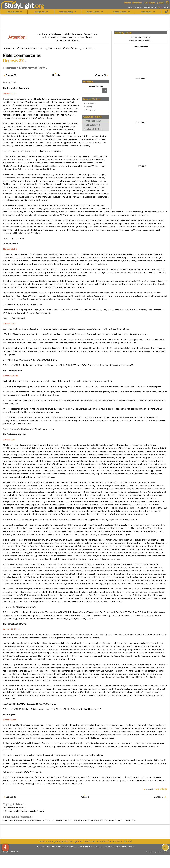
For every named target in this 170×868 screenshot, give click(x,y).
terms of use (45, 841)
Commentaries (27, 48)
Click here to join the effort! (68, 40)
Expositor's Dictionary (69, 48)
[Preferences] (167, 12)
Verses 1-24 (9, 83)
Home (8, 48)
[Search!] (105, 91)
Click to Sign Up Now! (154, 3)
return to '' (156, 789)
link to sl (127, 841)
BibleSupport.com (22, 811)
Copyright (89, 107)
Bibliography (90, 110)
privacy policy (61, 841)
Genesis (91, 48)
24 (101, 75)
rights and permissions (84, 841)
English (47, 48)
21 (11, 75)
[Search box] (93, 91)
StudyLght (19, 5)
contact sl (104, 841)
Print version (91, 103)
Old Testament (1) (93, 125)
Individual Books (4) (94, 129)
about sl (116, 841)
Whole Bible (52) (93, 121)
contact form (130, 846)
